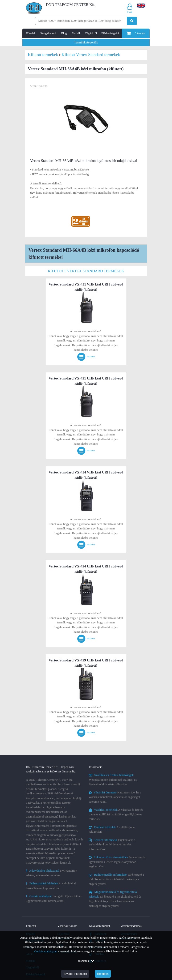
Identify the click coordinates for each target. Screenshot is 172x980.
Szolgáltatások (49, 33)
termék (136, 33)
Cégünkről (91, 33)
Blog (64, 33)
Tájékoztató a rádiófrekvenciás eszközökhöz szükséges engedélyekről (116, 879)
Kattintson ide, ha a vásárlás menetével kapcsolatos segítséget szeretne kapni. (115, 797)
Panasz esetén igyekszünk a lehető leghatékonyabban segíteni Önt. (117, 862)
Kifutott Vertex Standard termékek (86, 271)
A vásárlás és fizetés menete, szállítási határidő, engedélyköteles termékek (116, 814)
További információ (75, 974)
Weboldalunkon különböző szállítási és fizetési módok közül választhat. (113, 780)
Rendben (103, 974)
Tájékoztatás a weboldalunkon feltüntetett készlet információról (112, 844)
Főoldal (31, 33)
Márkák (76, 33)
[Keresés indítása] (132, 21)
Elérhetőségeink (110, 33)
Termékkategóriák (86, 42)
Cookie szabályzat (46, 951)
